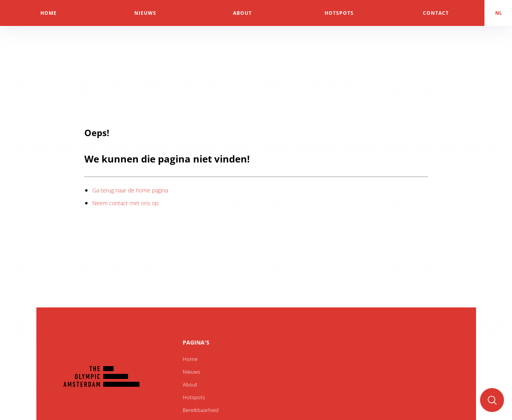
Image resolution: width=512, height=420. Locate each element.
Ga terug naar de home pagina (130, 190)
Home (190, 359)
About (190, 384)
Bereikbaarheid (201, 410)
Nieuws (191, 372)
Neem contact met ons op (125, 203)
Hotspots (194, 397)
